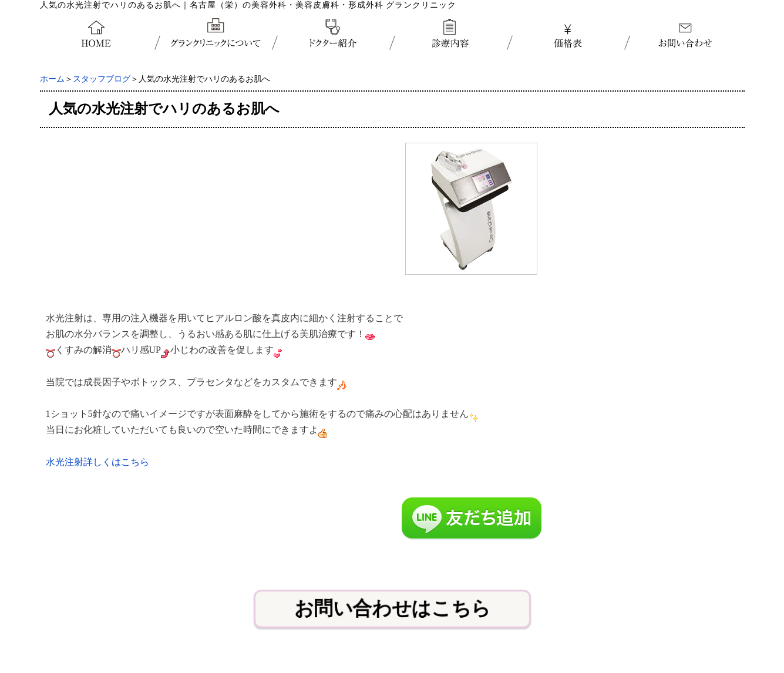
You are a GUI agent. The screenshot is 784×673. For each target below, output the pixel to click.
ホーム (52, 79)
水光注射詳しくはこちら (97, 462)
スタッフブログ (102, 79)
